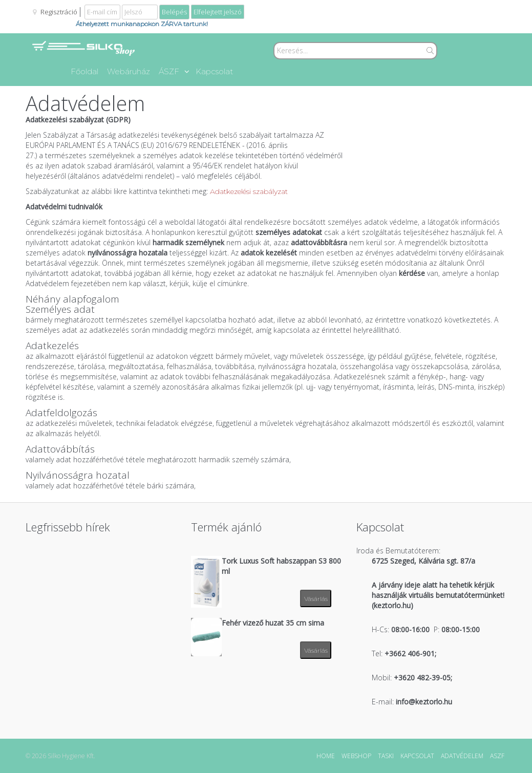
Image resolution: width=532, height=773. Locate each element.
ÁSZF (174, 71)
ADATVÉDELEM (462, 756)
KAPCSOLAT (417, 756)
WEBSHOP (356, 756)
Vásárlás (316, 599)
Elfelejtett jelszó (218, 12)
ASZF (497, 756)
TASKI (386, 756)
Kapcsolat (214, 71)
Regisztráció (59, 12)
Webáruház (129, 71)
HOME (326, 756)
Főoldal (84, 71)
